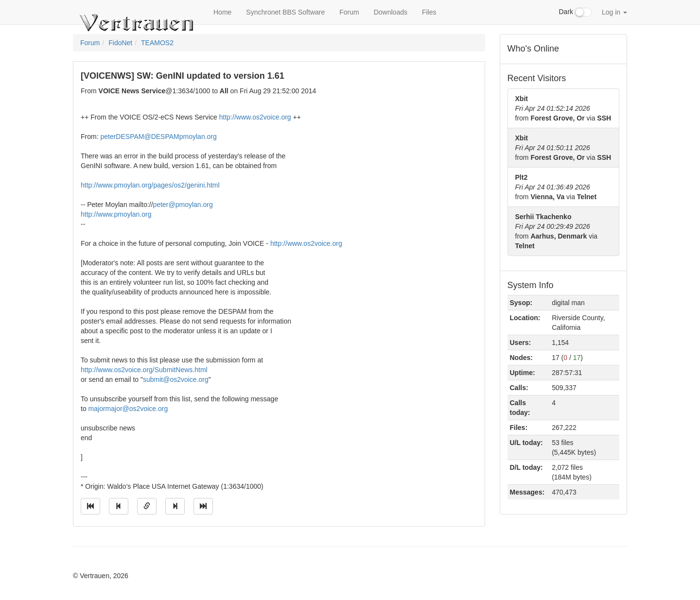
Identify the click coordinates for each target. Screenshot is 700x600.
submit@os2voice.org (176, 379)
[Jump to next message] (175, 506)
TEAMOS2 (157, 43)
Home (222, 12)
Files (429, 12)
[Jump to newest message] (203, 506)
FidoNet (120, 43)
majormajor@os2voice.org (128, 409)
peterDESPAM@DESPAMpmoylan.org (158, 137)
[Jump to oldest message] (90, 506)
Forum (349, 12)
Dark (576, 12)
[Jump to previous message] (119, 506)
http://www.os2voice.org (255, 117)
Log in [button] (614, 12)
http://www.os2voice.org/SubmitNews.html (144, 370)
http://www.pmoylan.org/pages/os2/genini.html (150, 185)
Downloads (391, 12)
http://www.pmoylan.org (116, 214)
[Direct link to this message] (147, 506)
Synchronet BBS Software (285, 12)
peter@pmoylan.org (183, 205)
